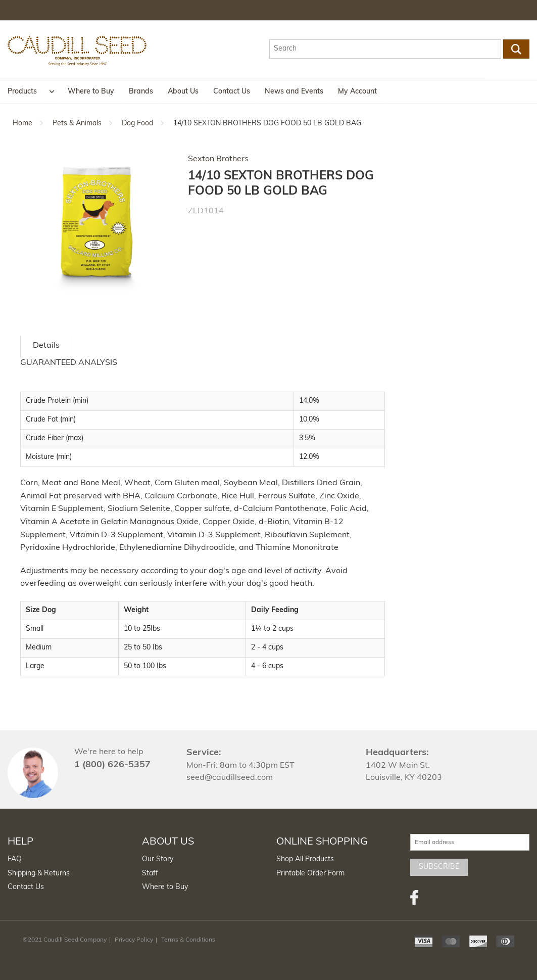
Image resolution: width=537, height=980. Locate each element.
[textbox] (385, 49)
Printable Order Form (310, 874)
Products (22, 92)
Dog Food (137, 124)
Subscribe (439, 867)
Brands (141, 92)
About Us (183, 92)
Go (516, 49)
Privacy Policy (134, 940)
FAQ (15, 859)
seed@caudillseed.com (230, 778)
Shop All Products (305, 859)
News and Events (294, 92)
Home (22, 124)
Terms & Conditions (188, 940)
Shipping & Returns (39, 874)
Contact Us (232, 92)
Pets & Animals (77, 124)
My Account (357, 92)
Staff (150, 874)
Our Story (158, 859)
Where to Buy (91, 92)
